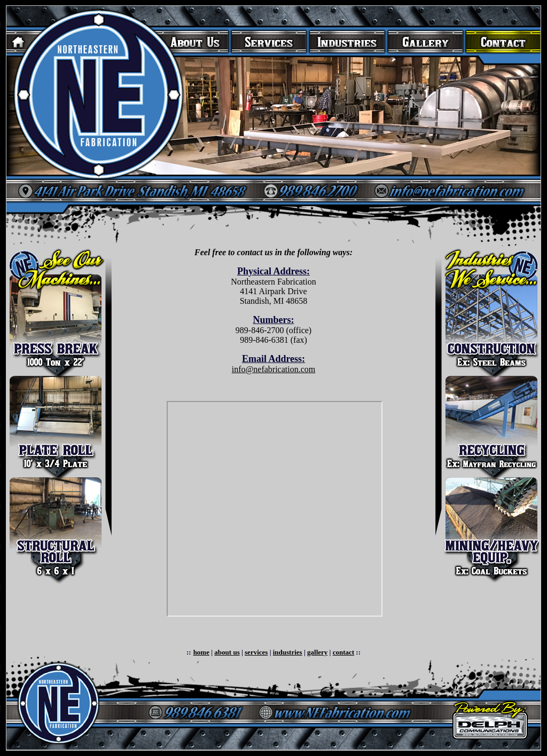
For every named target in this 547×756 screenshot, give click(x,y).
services (256, 652)
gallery (317, 652)
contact (343, 652)
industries (288, 652)
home (201, 652)
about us (227, 652)
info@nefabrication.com (273, 369)
